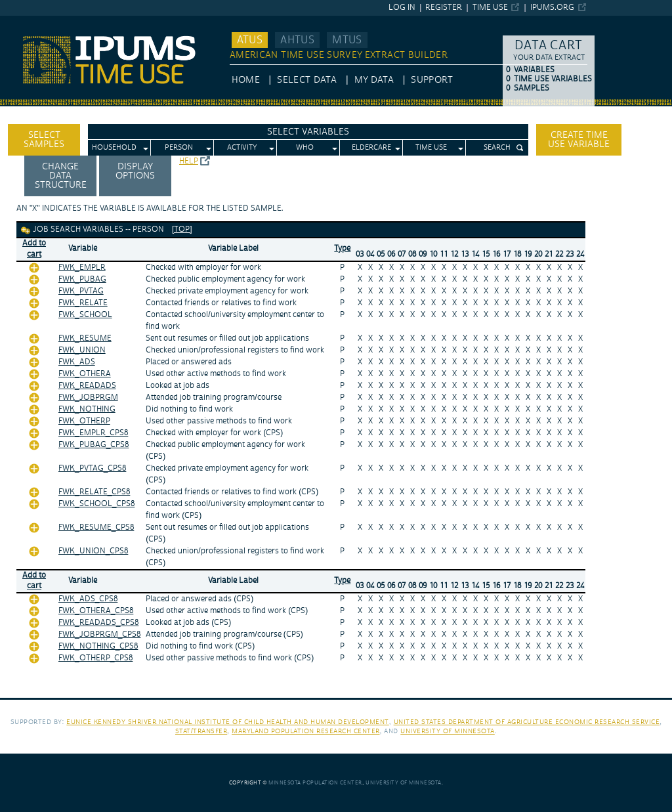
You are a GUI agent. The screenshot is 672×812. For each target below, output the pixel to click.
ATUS (250, 40)
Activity (242, 148)
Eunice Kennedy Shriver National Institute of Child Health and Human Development (228, 722)
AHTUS (297, 40)
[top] (182, 229)
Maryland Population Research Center (306, 731)
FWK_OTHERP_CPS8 (95, 658)
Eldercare (371, 148)
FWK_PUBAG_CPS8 (94, 445)
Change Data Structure (61, 176)
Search (497, 148)
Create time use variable (579, 140)
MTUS (347, 40)
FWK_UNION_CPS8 (93, 551)
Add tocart (34, 249)
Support (431, 80)
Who (305, 148)
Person (179, 148)
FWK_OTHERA (85, 374)
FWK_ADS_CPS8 (88, 599)
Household (114, 148)
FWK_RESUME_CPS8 (96, 527)
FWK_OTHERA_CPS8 (96, 611)
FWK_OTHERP (84, 421)
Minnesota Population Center (315, 783)
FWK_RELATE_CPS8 (94, 492)
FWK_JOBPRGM (88, 397)
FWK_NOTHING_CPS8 (98, 646)
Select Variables (308, 132)
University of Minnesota (448, 731)
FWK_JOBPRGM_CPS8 (99, 634)
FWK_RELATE (83, 303)
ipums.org (552, 8)
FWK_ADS (77, 362)
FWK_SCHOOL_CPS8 (96, 504)
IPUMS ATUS (27, 22)
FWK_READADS (87, 386)
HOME (246, 80)
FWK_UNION (82, 350)
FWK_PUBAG (82, 279)
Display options (135, 171)
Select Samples (44, 140)
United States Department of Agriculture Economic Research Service (527, 722)
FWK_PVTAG (81, 291)
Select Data (307, 80)
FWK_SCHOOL (85, 315)
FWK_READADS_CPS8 (98, 623)
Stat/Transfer (201, 731)
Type (342, 248)
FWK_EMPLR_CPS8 (93, 433)
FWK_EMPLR (82, 267)
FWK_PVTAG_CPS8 (92, 468)
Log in (402, 8)
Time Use (490, 8)
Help (189, 161)
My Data (374, 80)
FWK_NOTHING (87, 409)
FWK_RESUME (85, 338)
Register (444, 8)
